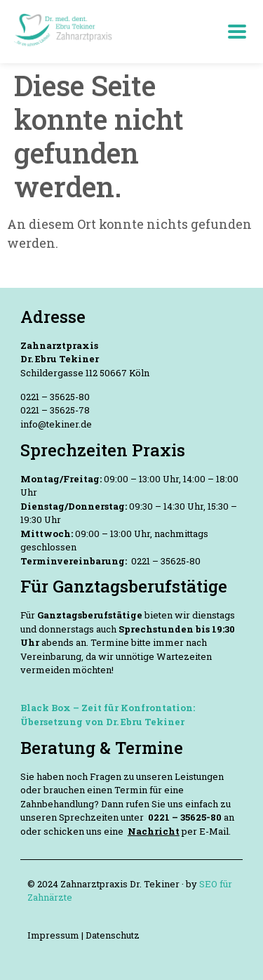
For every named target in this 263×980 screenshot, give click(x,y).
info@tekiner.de (56, 424)
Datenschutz (113, 935)
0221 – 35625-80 (55, 397)
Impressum (54, 935)
